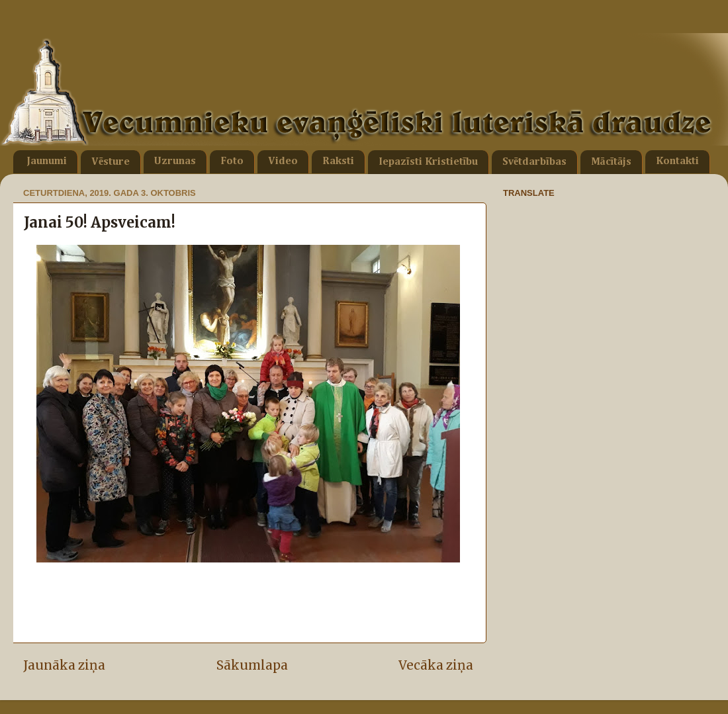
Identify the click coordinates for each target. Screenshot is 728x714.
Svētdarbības (534, 162)
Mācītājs (611, 162)
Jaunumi (47, 161)
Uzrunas (175, 161)
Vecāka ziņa (436, 665)
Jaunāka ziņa (64, 665)
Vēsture (111, 162)
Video (283, 161)
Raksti (338, 161)
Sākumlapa (252, 665)
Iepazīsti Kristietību (428, 162)
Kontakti (677, 161)
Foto (232, 161)
